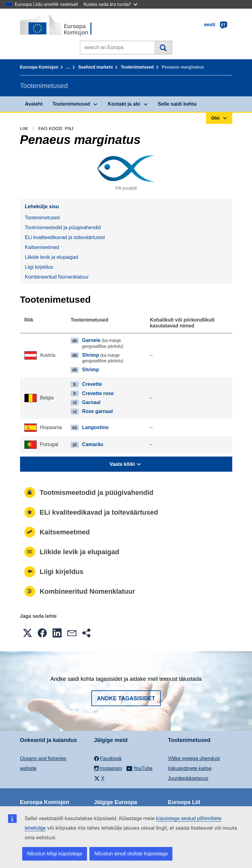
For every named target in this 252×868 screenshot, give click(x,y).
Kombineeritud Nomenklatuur (57, 277)
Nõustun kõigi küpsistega (55, 854)
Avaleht (34, 104)
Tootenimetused (137, 67)
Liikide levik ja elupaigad (52, 257)
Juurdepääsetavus (188, 778)
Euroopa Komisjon (39, 67)
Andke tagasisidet (126, 698)
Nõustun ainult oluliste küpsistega (131, 854)
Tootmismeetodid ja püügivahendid (63, 228)
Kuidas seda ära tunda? (110, 4)
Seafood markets (95, 67)
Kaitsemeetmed (42, 247)
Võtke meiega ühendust (194, 758)
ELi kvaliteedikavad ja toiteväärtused (65, 237)
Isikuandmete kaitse (190, 768)
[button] (27, 633)
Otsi (163, 48)
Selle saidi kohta (177, 104)
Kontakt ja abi (124, 104)
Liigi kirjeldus (39, 267)
